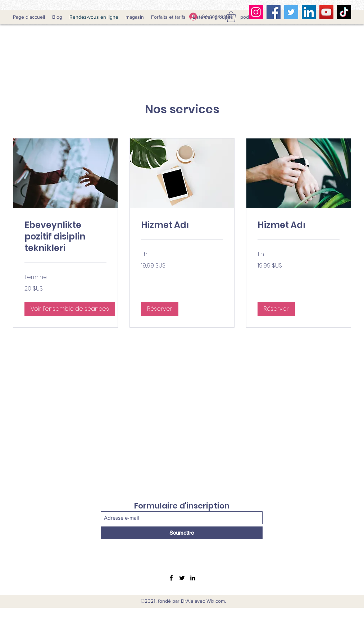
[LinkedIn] (309, 12)
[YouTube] (326, 12)
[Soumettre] (182, 533)
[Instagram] (256, 12)
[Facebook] (274, 12)
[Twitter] (291, 12)
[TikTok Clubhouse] (344, 12)
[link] (65, 237)
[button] (231, 17)
